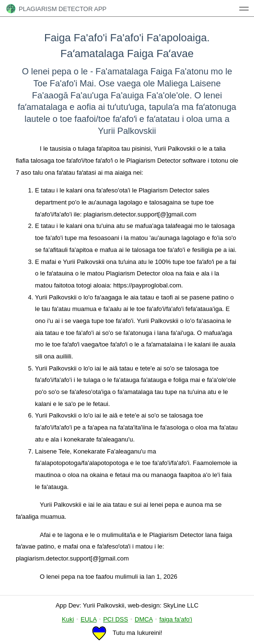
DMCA (144, 619)
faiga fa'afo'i (176, 619)
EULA (88, 619)
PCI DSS (115, 619)
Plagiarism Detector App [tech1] (56, 9)
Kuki (68, 619)
